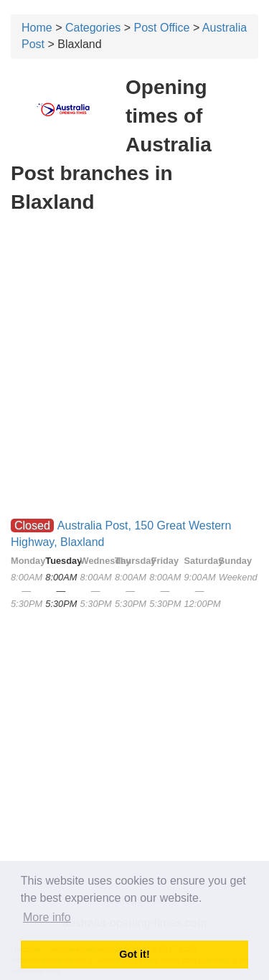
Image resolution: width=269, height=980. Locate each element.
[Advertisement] (134, 302)
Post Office (162, 28)
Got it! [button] (134, 954)
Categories (93, 28)
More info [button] (47, 917)
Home (37, 28)
